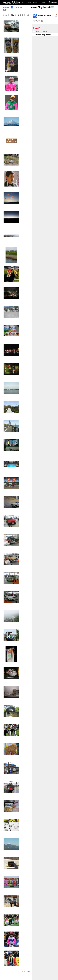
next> (28, 15)
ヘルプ (44, 2)
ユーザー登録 (26, 2)
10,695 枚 (38, 21)
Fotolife (6, 7)
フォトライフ (18, 7)
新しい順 (6, 15)
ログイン (36, 2)
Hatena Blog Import (42, 35)
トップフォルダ (40, 32)
